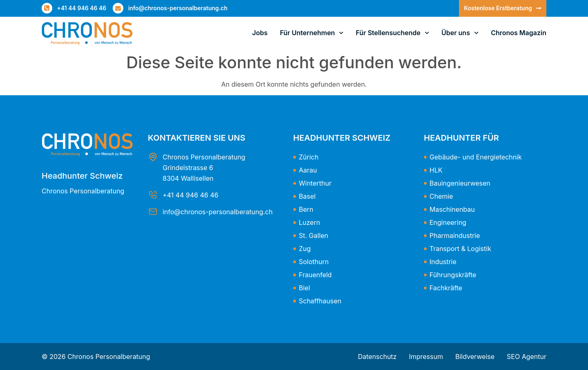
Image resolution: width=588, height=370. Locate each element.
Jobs (260, 33)
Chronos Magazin (519, 33)
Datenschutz (377, 357)
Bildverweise (475, 357)
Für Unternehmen (312, 33)
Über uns (460, 33)
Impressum (426, 357)
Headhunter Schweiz (82, 176)
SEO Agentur (527, 357)
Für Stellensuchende (392, 33)
